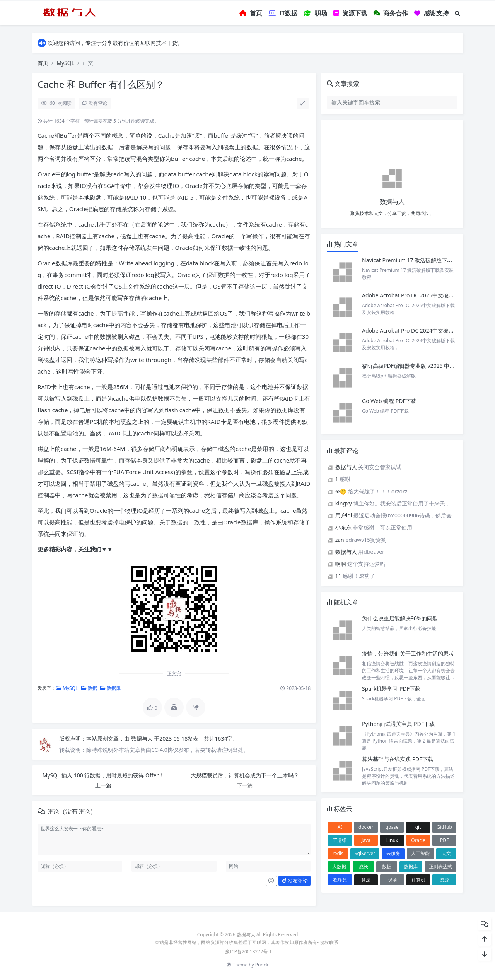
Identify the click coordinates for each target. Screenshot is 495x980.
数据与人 (143, 738)
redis (338, 853)
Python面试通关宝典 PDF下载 (398, 724)
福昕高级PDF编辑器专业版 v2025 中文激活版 (416, 366)
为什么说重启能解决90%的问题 (400, 618)
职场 (392, 880)
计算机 (418, 880)
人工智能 (420, 853)
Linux (392, 840)
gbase (392, 827)
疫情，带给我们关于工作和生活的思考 (408, 653)
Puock (262, 965)
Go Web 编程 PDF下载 (389, 401)
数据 (89, 688)
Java (366, 840)
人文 (446, 853)
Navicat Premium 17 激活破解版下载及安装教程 (422, 260)
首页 (43, 63)
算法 (366, 880)
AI (340, 827)
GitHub (444, 827)
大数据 (339, 866)
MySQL (65, 63)
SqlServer (365, 853)
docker (366, 827)
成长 (364, 866)
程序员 (340, 880)
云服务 (393, 853)
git (418, 827)
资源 (444, 880)
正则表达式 (440, 866)
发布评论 (294, 881)
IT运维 (340, 840)
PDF (444, 840)
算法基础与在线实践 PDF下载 (398, 759)
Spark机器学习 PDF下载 (391, 689)
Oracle (418, 840)
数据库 (110, 688)
